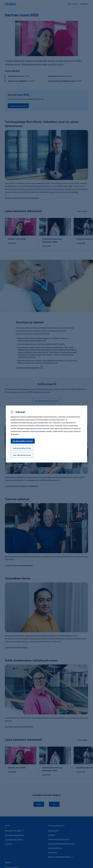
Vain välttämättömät (22, 455)
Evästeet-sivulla (45, 431)
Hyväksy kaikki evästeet (23, 441)
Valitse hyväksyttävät (22, 448)
